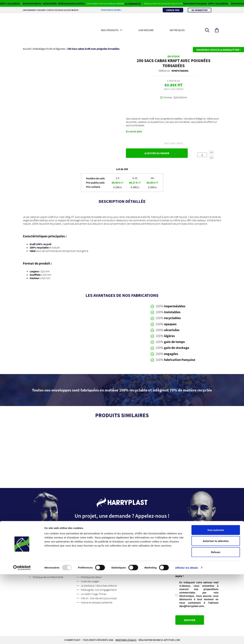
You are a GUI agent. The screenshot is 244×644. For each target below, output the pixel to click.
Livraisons (86, 573)
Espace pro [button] (173, 10)
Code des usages (90, 581)
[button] (217, 30)
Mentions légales (90, 564)
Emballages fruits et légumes (49, 49)
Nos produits (110, 30)
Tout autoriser (216, 600)
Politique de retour (91, 577)
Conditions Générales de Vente (98, 569)
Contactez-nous (41, 569)
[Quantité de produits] (202, 155)
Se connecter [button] (200, 10)
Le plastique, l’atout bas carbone (99, 586)
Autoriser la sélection (216, 611)
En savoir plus (134, 131)
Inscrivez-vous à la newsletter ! (218, 50)
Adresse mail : (184, 562)
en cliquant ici (138, 3)
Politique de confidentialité (48, 577)
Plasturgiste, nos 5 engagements (99, 590)
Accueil (27, 49)
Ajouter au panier (157, 153)
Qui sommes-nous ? (43, 560)
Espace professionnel (93, 560)
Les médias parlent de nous (48, 573)
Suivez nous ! (40, 564)
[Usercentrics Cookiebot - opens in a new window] (22, 637)
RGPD (180, 576)
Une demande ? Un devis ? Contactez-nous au (56, 10)
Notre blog (177, 30)
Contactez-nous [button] (122, 538)
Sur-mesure (146, 30)
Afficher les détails (187, 637)
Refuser (216, 622)
